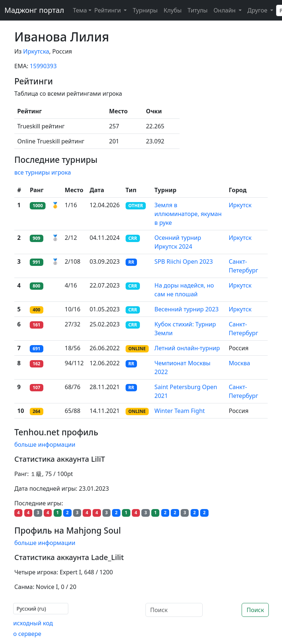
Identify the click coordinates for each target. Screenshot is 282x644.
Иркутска (36, 51)
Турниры (145, 10)
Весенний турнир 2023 (187, 309)
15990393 (43, 66)
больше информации (45, 444)
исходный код (33, 623)
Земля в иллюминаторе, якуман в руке (188, 214)
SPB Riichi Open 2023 (184, 261)
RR (131, 262)
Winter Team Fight (180, 411)
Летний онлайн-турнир (187, 348)
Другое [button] (258, 10)
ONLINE (137, 349)
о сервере (27, 634)
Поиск (255, 610)
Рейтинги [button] (109, 10)
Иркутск (240, 205)
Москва (239, 363)
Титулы (198, 10)
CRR (133, 238)
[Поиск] (174, 610)
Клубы (173, 10)
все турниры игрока (43, 172)
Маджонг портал (34, 10)
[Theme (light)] (80, 10)
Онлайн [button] (225, 10)
